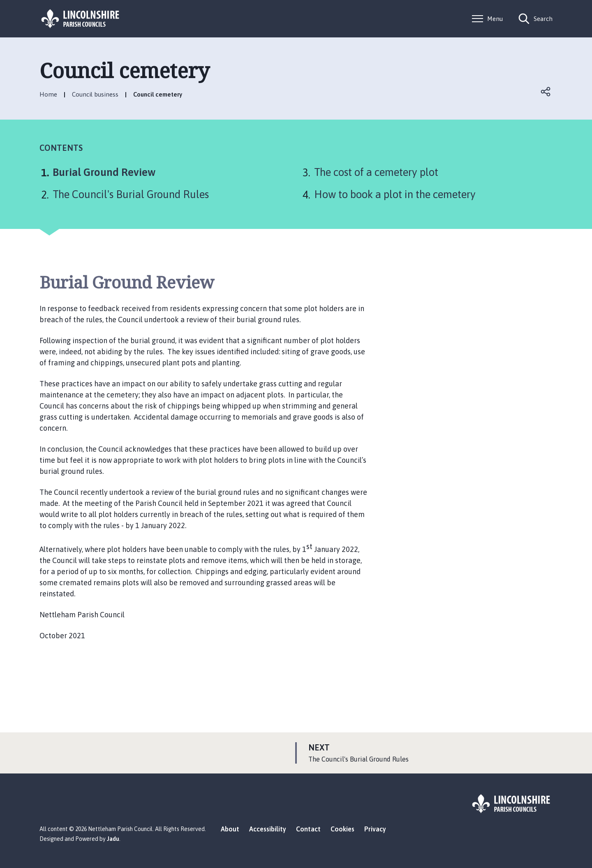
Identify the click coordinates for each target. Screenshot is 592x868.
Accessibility (268, 829)
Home (48, 94)
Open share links (546, 92)
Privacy (375, 829)
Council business (95, 94)
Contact (308, 829)
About (230, 829)
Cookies (342, 829)
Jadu (113, 839)
